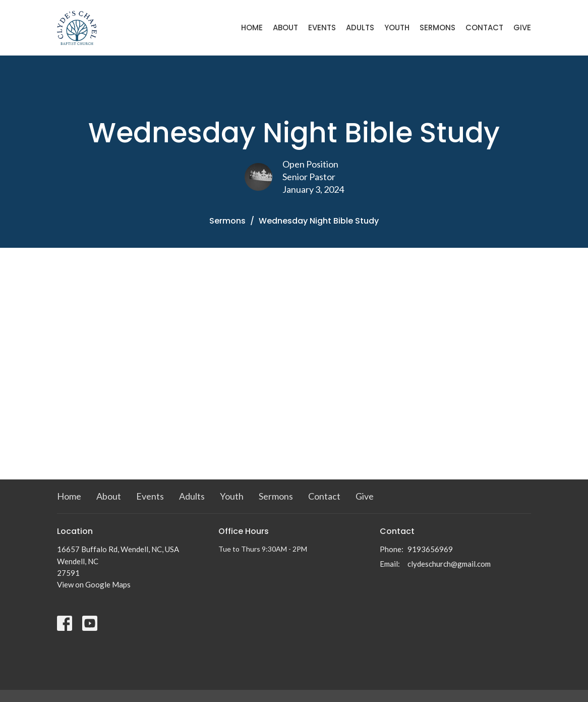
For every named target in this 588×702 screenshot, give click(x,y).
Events (322, 28)
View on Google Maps (94, 584)
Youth (397, 28)
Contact (484, 28)
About (285, 28)
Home (252, 28)
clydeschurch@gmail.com (449, 564)
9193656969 (430, 549)
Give (522, 28)
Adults (360, 28)
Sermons (437, 28)
